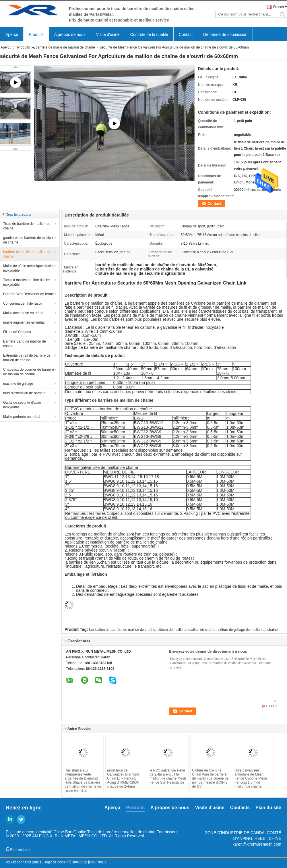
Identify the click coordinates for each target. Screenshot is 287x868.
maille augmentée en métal (24, 322)
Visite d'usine (108, 34)
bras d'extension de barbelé (24, 393)
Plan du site (268, 808)
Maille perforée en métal (22, 417)
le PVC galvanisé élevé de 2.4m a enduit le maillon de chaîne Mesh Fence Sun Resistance (168, 776)
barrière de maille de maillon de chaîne (65, 47)
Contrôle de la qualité (149, 34)
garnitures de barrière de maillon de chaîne (28, 240)
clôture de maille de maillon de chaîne (186, 630)
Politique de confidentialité (29, 832)
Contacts (240, 808)
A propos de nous (70, 34)
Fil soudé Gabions (17, 332)
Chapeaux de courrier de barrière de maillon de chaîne (29, 372)
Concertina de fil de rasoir (23, 303)
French (279, 7)
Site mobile (18, 850)
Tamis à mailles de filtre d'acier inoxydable (27, 282)
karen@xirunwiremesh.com (257, 844)
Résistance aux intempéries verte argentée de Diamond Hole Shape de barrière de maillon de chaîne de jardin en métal (83, 780)
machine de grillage (18, 384)
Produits (36, 34)
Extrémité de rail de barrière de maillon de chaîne (27, 358)
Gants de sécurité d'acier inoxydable (22, 405)
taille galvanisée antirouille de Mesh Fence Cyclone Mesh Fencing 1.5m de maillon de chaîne (251, 778)
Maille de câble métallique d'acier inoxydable (28, 268)
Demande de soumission (225, 34)
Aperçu (12, 34)
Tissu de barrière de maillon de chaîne (27, 226)
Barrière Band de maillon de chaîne (25, 344)
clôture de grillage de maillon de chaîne (248, 630)
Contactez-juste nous (88, 862)
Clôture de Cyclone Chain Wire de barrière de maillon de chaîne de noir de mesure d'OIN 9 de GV (210, 778)
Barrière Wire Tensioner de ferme (29, 294)
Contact (186, 34)
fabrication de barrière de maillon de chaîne (122, 630)
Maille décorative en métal (23, 313)
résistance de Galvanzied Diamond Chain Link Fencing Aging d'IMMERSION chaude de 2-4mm (123, 778)
